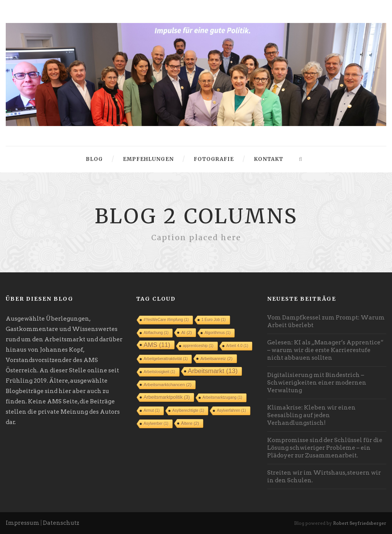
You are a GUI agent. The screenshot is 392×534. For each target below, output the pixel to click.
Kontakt (269, 159)
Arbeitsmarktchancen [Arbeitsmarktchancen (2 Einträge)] (167, 385)
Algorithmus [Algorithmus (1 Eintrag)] (217, 333)
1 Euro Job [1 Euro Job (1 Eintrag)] (213, 320)
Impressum (23, 523)
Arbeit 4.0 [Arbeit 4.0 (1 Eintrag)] (237, 346)
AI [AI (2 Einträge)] (186, 333)
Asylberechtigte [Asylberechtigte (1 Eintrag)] (188, 410)
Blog (94, 159)
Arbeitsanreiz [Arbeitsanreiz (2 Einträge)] (216, 359)
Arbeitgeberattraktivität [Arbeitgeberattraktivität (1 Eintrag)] (166, 359)
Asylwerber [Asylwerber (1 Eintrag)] (156, 423)
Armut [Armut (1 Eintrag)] (152, 410)
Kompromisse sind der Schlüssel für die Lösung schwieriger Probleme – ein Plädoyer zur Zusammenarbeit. (325, 448)
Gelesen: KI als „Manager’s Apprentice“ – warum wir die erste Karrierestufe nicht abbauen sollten (325, 350)
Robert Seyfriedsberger (360, 523)
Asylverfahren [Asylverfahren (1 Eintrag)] (231, 410)
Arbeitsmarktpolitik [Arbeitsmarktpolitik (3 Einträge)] (167, 397)
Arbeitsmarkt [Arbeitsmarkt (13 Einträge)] (213, 371)
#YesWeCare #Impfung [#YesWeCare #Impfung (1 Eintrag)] (166, 320)
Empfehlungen (148, 159)
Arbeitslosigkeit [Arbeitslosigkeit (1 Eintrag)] (159, 372)
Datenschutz (61, 523)
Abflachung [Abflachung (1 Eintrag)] (156, 333)
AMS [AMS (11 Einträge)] (157, 345)
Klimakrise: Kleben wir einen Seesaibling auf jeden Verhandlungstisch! (311, 415)
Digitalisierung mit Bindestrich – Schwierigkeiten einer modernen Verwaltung (317, 383)
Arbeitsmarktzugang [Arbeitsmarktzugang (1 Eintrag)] (222, 397)
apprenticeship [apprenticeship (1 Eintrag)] (198, 346)
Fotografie (214, 159)
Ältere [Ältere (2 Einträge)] (190, 423)
